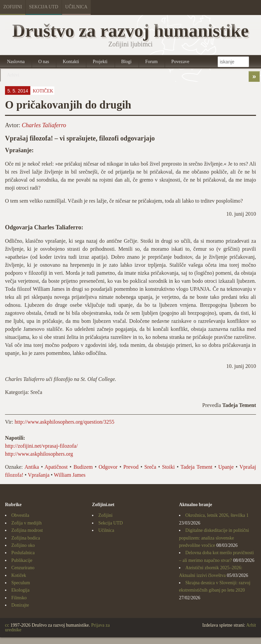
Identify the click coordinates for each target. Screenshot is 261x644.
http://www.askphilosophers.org (39, 454)
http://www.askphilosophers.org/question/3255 (64, 422)
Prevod (131, 467)
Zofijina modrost (27, 530)
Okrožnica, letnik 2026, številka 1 (217, 515)
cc (7, 625)
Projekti (100, 62)
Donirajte (20, 605)
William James (70, 475)
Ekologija (20, 590)
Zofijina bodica (26, 538)
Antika (32, 467)
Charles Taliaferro (44, 125)
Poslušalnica (23, 553)
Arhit (251, 625)
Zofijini (13, 7)
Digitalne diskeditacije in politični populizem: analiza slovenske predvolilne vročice (214, 538)
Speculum (21, 583)
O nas (44, 62)
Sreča (150, 467)
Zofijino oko (23, 545)
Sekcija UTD (44, 7)
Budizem (83, 467)
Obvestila (20, 515)
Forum (151, 62)
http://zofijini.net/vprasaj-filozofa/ (41, 446)
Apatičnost (56, 467)
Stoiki (168, 467)
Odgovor (108, 467)
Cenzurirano (23, 568)
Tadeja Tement (196, 467)
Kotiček (43, 91)
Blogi (126, 62)
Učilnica (76, 7)
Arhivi (13, 75)
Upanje (226, 467)
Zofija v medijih (26, 523)
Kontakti (71, 62)
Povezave (180, 62)
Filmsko (19, 598)
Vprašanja (38, 475)
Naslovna (16, 62)
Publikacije (22, 560)
